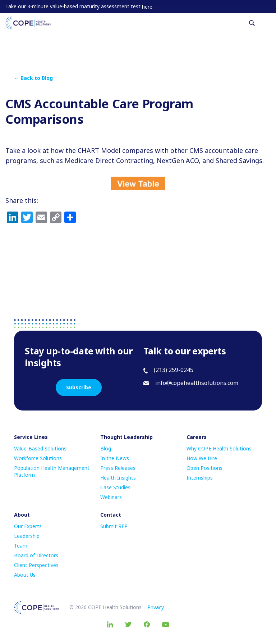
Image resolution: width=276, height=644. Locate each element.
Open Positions (204, 468)
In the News (115, 458)
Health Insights (118, 478)
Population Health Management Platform (52, 471)
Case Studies (115, 487)
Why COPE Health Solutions (219, 448)
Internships (200, 478)
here (147, 7)
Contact (111, 515)
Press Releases (118, 468)
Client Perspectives (36, 565)
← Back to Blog (33, 78)
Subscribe (79, 387)
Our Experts (28, 526)
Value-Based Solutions (40, 448)
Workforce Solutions (38, 458)
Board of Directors (36, 555)
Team (21, 546)
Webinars (111, 497)
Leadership (27, 536)
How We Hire (202, 458)
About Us (25, 575)
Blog (106, 448)
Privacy (156, 607)
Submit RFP (114, 526)
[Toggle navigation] (268, 23)
